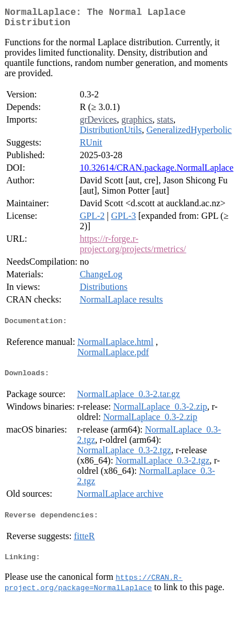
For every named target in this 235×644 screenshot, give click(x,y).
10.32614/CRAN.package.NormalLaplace (156, 172)
